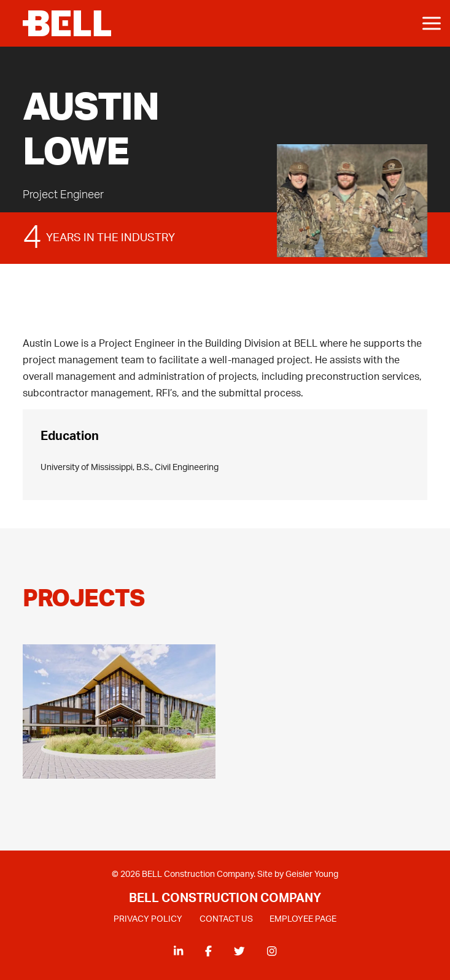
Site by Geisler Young (298, 875)
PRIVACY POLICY (148, 919)
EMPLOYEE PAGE (303, 919)
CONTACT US (226, 919)
